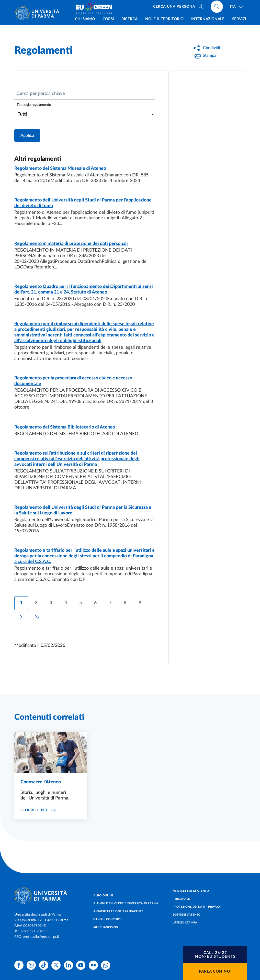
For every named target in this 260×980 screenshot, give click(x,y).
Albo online (103, 895)
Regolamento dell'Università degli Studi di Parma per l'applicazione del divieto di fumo (83, 203)
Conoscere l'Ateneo (41, 782)
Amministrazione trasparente (118, 911)
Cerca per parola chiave (41, 94)
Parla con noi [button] (215, 971)
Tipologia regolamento (34, 105)
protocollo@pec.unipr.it (41, 937)
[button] (215, 955)
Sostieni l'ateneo (187, 915)
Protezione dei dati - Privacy (197, 907)
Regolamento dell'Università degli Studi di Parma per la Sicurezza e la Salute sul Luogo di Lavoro (83, 510)
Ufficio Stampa (185, 923)
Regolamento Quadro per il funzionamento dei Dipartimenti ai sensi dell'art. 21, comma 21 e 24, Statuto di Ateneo (84, 289)
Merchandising (106, 927)
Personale (181, 899)
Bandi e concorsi (107, 919)
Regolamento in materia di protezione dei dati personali (71, 244)
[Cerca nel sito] (217, 8)
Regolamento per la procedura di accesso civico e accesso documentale (73, 381)
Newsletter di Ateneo (191, 891)
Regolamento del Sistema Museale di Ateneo (60, 168)
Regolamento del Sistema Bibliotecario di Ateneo (65, 427)
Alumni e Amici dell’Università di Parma (126, 903)
